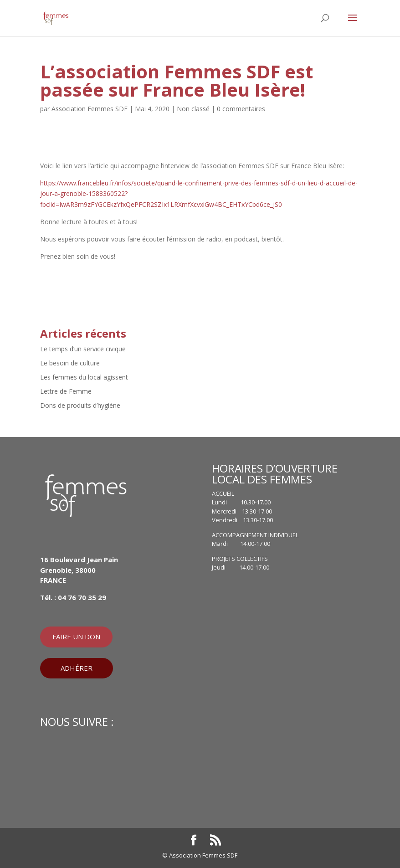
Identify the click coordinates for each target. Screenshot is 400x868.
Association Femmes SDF (90, 109)
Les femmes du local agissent (84, 377)
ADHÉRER (77, 668)
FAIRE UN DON (76, 637)
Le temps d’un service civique (83, 349)
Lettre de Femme (66, 391)
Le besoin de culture (70, 363)
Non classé (193, 109)
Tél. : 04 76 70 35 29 (73, 597)
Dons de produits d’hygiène (80, 405)
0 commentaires (241, 109)
